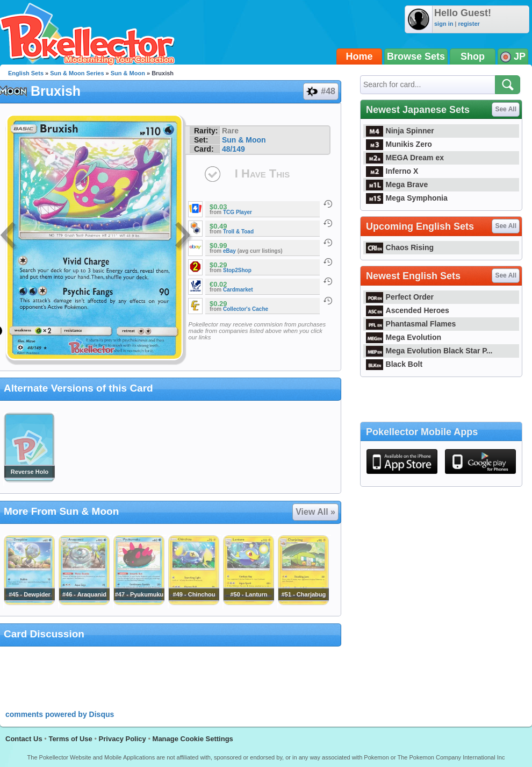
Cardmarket (238, 290)
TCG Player (238, 212)
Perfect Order (400, 297)
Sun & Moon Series (77, 73)
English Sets (26, 73)
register (469, 24)
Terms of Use (70, 739)
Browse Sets (416, 56)
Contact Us (24, 739)
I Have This (262, 173)
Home (360, 56)
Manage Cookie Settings (193, 739)
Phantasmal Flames (411, 324)
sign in (444, 24)
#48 (320, 91)
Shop (473, 56)
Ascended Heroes (408, 310)
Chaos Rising (400, 247)
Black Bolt (394, 364)
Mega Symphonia (407, 198)
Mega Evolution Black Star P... (429, 351)
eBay (229, 251)
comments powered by (60, 714)
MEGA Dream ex (405, 158)
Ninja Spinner (400, 131)
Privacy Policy (123, 739)
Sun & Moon (128, 73)
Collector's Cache (246, 309)
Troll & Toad (238, 232)
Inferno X (392, 171)
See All (506, 109)
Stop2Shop (237, 270)
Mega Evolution (404, 337)
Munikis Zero (399, 144)
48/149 (233, 149)
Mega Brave (397, 184)
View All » (315, 512)
